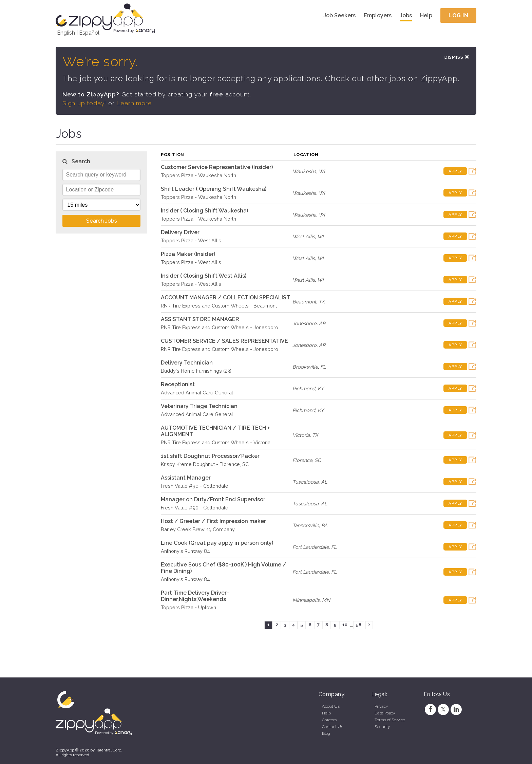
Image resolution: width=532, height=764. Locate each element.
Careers (329, 720)
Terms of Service (390, 720)
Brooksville (305, 367)
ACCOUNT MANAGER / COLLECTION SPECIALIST (225, 298)
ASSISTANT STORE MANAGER (200, 320)
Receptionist (178, 385)
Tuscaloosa (306, 482)
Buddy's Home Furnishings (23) (196, 371)
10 (345, 625)
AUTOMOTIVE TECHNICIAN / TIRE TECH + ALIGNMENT (215, 431)
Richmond (304, 389)
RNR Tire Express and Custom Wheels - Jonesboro (220, 328)
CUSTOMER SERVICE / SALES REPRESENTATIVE (224, 341)
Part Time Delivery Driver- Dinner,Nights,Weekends (195, 596)
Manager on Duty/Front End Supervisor (213, 500)
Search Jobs (102, 221)
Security (382, 727)
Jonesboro (305, 324)
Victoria (301, 436)
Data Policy (385, 713)
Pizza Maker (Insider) (188, 254)
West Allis (304, 237)
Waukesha (304, 172)
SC (318, 460)
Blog (326, 733)
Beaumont (304, 302)
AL (324, 482)
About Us (331, 706)
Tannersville (306, 526)
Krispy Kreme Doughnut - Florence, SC (205, 464)
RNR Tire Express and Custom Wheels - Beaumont (219, 306)
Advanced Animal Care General (197, 393)
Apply (455, 172)
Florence (302, 460)
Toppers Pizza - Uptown (188, 608)
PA (324, 526)
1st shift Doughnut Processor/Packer (210, 456)
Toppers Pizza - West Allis (191, 241)
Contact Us (332, 727)
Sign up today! (84, 104)
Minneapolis (306, 601)
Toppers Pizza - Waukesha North (198, 176)
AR (322, 324)
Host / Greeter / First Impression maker (213, 521)
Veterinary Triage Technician (199, 406)
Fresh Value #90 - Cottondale (195, 486)
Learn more (134, 104)
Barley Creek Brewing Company (198, 530)
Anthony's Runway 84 (185, 551)
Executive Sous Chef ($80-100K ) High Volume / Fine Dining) (224, 568)
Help (426, 15)
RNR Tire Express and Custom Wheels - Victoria (216, 443)
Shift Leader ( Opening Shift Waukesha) (214, 189)
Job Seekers (339, 15)
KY (321, 389)
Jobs (406, 15)
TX (322, 302)
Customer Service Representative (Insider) (217, 167)
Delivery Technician (187, 363)
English (66, 33)
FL (323, 367)
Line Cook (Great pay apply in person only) (217, 543)
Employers (378, 15)
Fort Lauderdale (311, 547)
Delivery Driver (180, 233)
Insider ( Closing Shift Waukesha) (204, 211)
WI (322, 172)
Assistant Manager (186, 478)
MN (326, 601)
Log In (458, 15)
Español (89, 33)
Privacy (381, 706)
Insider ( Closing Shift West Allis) (204, 276)
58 (359, 625)
